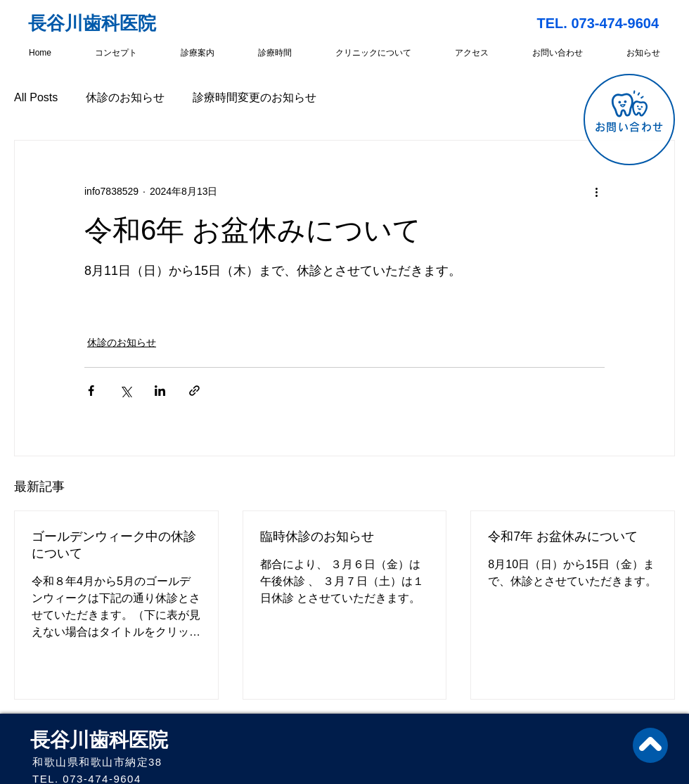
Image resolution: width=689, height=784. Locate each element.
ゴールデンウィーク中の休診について (114, 545)
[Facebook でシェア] (91, 391)
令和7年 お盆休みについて (563, 536)
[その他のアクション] (596, 191)
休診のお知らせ (125, 97)
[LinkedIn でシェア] (160, 391)
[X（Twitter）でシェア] (125, 391)
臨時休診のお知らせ (317, 536)
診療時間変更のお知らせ (255, 97)
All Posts (36, 97)
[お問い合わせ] (629, 120)
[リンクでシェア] (194, 391)
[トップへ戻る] (650, 745)
